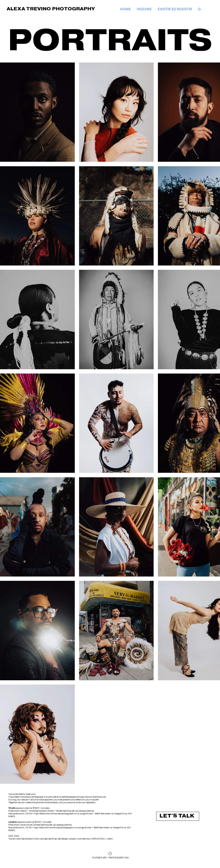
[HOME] (110, 853)
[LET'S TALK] (178, 816)
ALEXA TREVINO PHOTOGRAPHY (51, 9)
